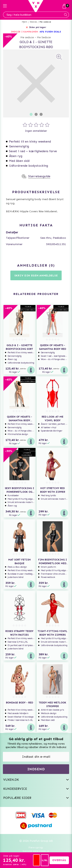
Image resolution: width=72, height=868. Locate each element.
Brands (34, 22)
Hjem (25, 22)
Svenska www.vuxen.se (36, 851)
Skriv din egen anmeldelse (36, 276)
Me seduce (45, 22)
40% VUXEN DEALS (50, 32)
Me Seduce (44, 37)
